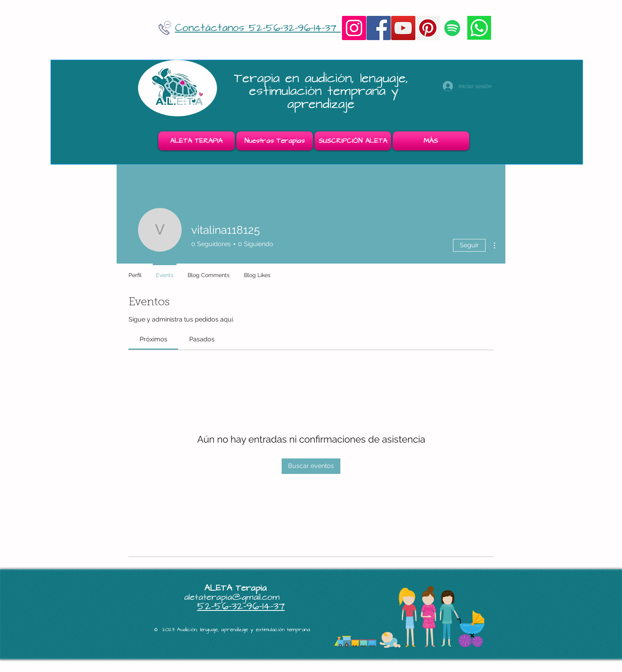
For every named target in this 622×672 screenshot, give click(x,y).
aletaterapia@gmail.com (232, 597)
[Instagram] (354, 28)
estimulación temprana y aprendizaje (324, 97)
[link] (154, 339)
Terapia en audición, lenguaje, (324, 78)
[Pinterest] (428, 28)
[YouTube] (403, 28)
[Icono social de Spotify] (452, 28)
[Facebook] (379, 28)
